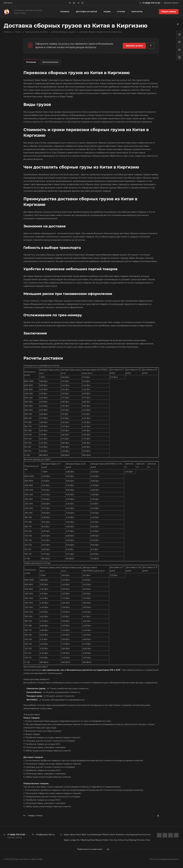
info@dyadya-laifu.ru (45, 835)
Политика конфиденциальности (164, 859)
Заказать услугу (134, 46)
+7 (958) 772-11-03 (151, 3)
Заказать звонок (171, 3)
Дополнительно (50, 62)
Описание (31, 62)
